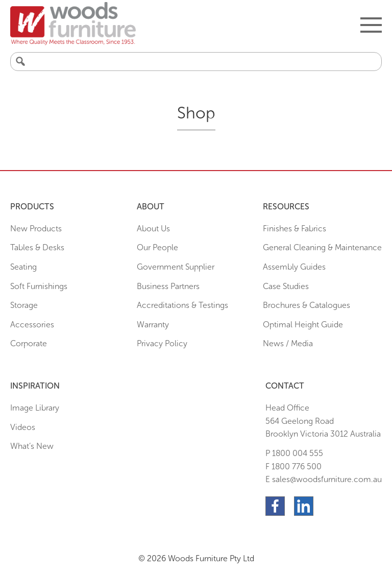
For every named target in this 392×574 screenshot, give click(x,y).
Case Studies (286, 286)
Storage (24, 305)
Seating (23, 267)
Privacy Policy (162, 343)
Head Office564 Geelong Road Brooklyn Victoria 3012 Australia (323, 421)
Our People (157, 247)
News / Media (288, 343)
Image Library (35, 408)
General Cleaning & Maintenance (322, 247)
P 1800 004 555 (294, 453)
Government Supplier (176, 267)
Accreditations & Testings (182, 305)
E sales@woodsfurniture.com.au (324, 479)
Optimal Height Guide (303, 325)
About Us (153, 229)
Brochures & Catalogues (307, 305)
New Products (36, 229)
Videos (23, 427)
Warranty (153, 325)
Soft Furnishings (39, 286)
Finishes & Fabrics (295, 229)
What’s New (32, 446)
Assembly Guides (294, 267)
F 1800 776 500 (293, 467)
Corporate (29, 343)
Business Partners (168, 286)
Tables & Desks (37, 247)
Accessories (32, 325)
